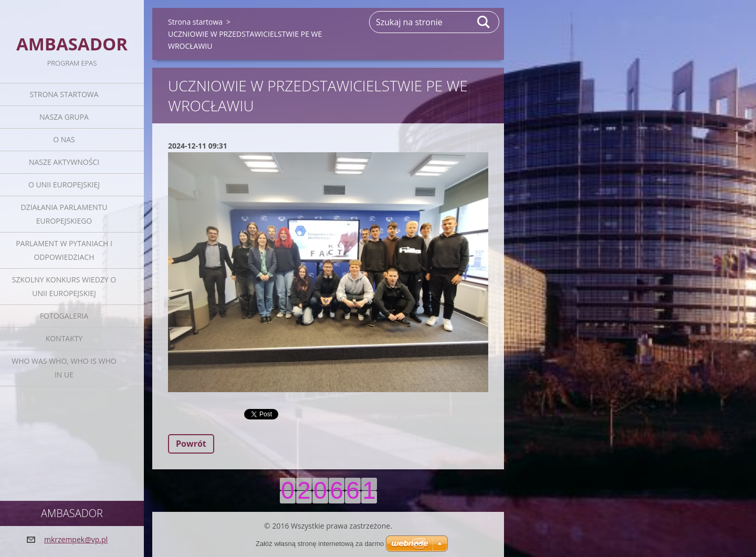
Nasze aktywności (64, 162)
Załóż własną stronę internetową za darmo (320, 544)
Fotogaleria (64, 316)
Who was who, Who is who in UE (64, 368)
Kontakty (64, 338)
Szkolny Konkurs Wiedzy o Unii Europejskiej (64, 286)
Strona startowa (64, 94)
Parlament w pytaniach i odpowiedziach (64, 250)
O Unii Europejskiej (64, 185)
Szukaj (484, 22)
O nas (64, 139)
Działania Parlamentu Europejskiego (64, 214)
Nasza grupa (64, 117)
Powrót (191, 444)
